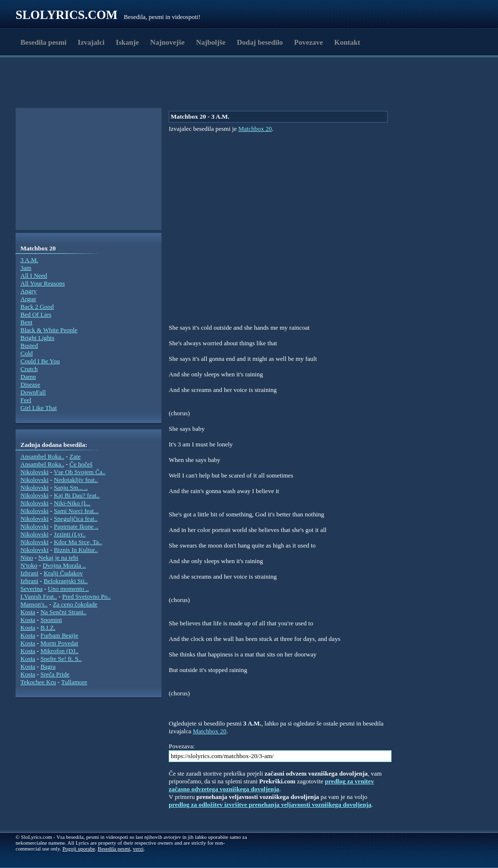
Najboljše (211, 42)
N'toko (29, 565)
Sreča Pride (55, 674)
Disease (30, 384)
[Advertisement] (72, 84)
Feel (26, 400)
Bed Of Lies (36, 314)
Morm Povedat (59, 643)
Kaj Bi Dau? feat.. (77, 495)
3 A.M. (29, 260)
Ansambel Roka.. (42, 456)
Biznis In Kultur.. (76, 550)
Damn (28, 377)
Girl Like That (39, 408)
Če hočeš (81, 464)
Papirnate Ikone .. (76, 526)
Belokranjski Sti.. (66, 581)
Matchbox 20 (255, 129)
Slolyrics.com (67, 15)
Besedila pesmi (44, 42)
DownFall (33, 392)
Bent (27, 322)
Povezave (309, 42)
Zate (75, 456)
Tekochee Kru (38, 682)
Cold (27, 353)
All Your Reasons (43, 283)
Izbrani (29, 573)
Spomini (51, 620)
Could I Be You (40, 361)
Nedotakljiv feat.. (76, 480)
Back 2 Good (37, 307)
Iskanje (127, 42)
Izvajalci (91, 42)
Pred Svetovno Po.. (87, 596)
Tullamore (74, 682)
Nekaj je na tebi (58, 558)
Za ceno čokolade (75, 604)
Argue (28, 299)
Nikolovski (35, 472)
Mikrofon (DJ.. (59, 651)
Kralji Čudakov (63, 573)
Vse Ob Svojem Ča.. (80, 472)
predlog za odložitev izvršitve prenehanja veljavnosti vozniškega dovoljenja (270, 805)
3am (26, 268)
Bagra (48, 666)
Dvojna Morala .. (64, 565)
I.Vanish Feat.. (39, 596)
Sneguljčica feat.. (76, 519)
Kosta (28, 612)
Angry (28, 291)
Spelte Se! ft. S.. (61, 659)
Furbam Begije (59, 635)
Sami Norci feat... (76, 511)
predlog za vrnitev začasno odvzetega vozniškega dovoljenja (271, 785)
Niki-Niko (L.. (72, 503)
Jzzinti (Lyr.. (70, 534)
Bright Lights (37, 338)
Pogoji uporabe (79, 849)
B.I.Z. (48, 628)
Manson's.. (34, 604)
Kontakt (347, 42)
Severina (31, 589)
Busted (29, 345)
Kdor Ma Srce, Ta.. (78, 542)
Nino (27, 558)
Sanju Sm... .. (71, 487)
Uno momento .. (68, 589)
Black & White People (49, 330)
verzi (138, 849)
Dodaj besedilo (260, 42)
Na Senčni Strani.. (63, 612)
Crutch (29, 369)
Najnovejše (168, 42)
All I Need (34, 275)
